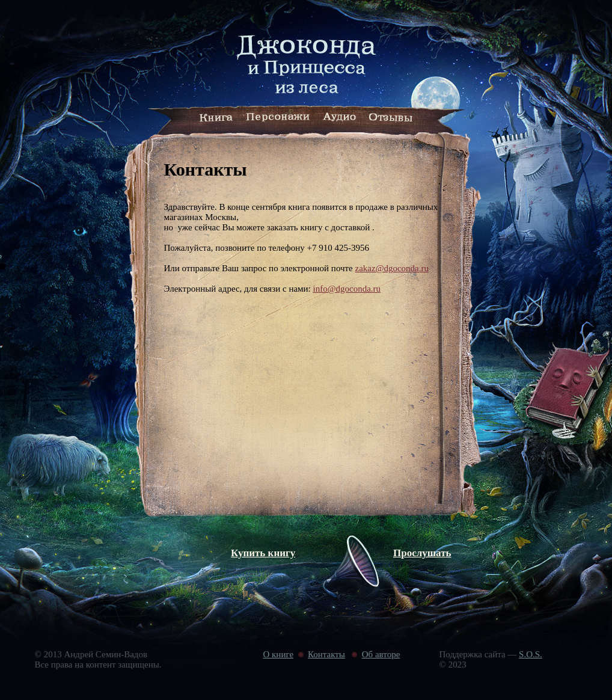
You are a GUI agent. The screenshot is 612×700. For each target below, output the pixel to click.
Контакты (326, 654)
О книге (279, 654)
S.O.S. (531, 654)
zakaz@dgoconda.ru (392, 268)
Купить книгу (263, 553)
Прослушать (422, 553)
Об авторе (381, 654)
